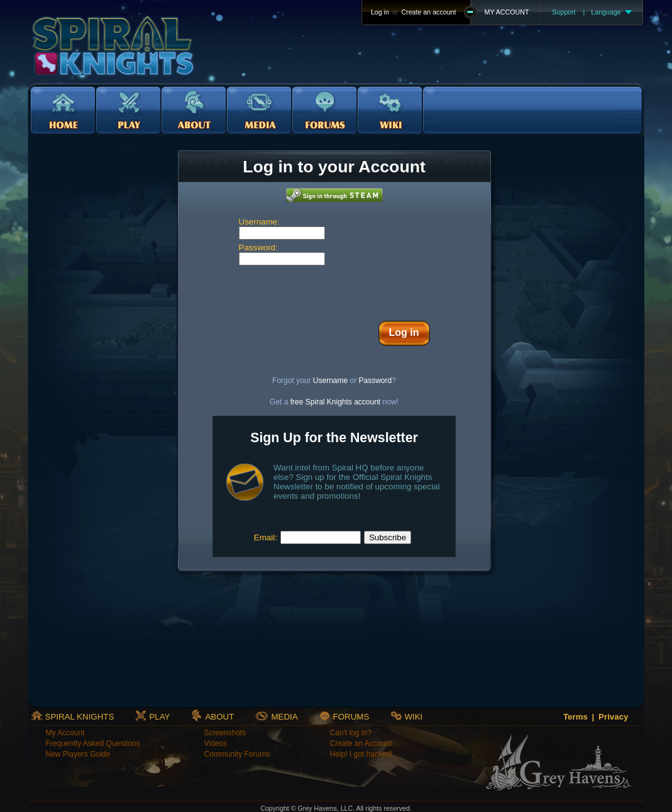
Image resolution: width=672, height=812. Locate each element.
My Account (65, 733)
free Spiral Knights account (335, 402)
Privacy (613, 717)
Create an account (428, 12)
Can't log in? (351, 733)
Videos (216, 743)
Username (330, 381)
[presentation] (334, 290)
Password (376, 381)
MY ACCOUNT (507, 12)
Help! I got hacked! (361, 754)
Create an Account (361, 743)
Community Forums (237, 754)
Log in (380, 12)
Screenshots (225, 733)
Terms (576, 717)
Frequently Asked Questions (93, 743)
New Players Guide (78, 754)
